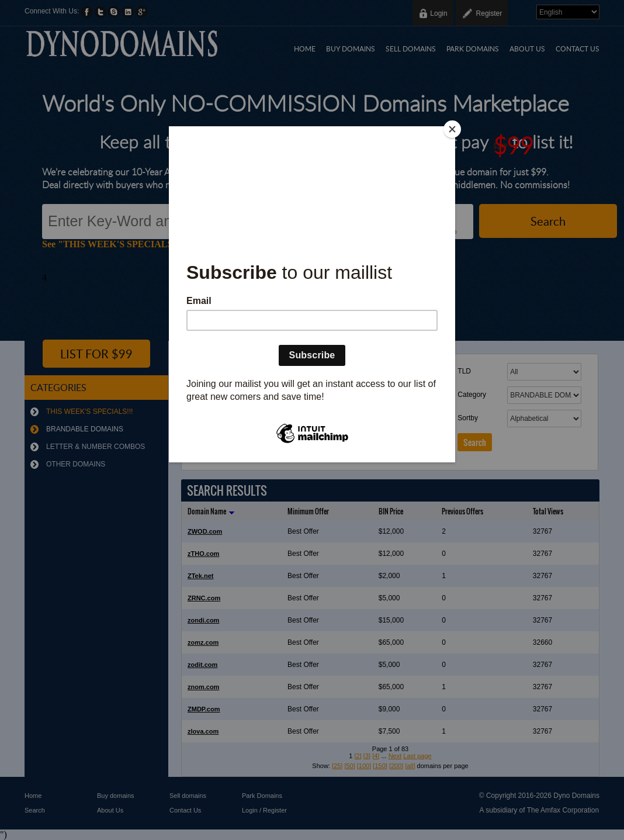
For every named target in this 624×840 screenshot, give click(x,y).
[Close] (452, 129)
